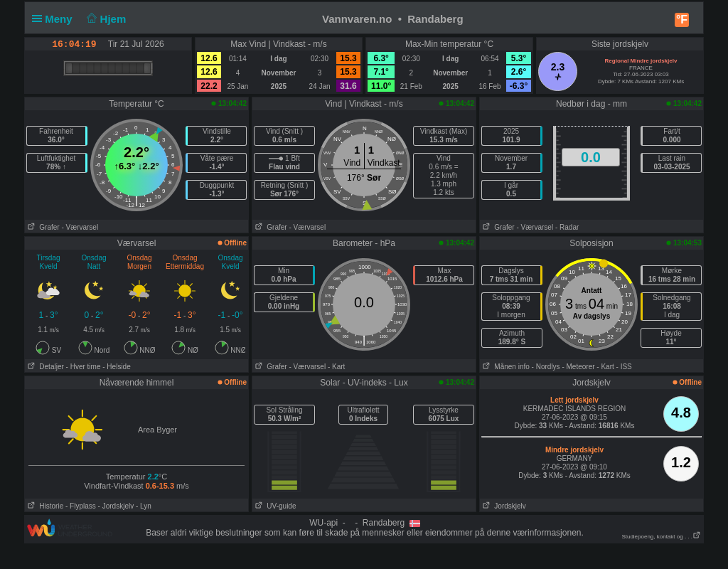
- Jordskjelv (116, 506)
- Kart (336, 367)
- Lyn (144, 506)
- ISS (624, 367)
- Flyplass (81, 506)
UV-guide (274, 506)
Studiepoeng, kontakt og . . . (661, 537)
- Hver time (84, 367)
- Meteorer (578, 367)
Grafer (42, 227)
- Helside (116, 367)
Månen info (505, 367)
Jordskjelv (503, 506)
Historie (44, 506)
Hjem (105, 19)
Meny (55, 19)
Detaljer (44, 367)
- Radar (567, 227)
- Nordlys (546, 367)
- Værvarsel (80, 227)
